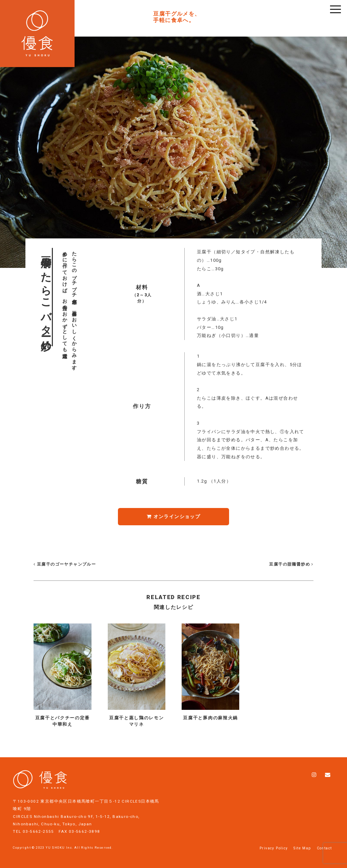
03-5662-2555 (38, 831)
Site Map (302, 848)
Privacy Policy (274, 848)
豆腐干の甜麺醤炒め (291, 564)
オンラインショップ (173, 516)
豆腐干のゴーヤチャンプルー (65, 564)
